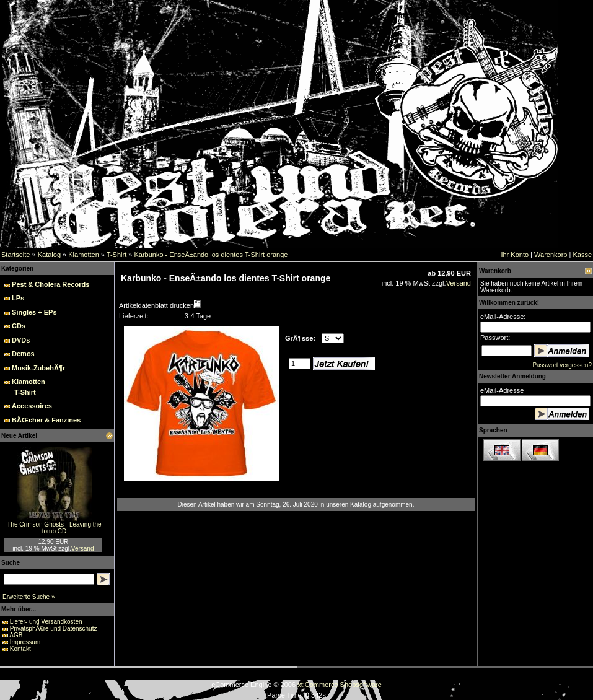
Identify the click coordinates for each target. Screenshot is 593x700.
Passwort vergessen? (562, 365)
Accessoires (32, 406)
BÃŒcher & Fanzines (46, 420)
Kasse (582, 255)
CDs (19, 326)
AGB (16, 635)
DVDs (21, 340)
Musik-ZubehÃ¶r (38, 368)
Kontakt (20, 649)
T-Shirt (116, 255)
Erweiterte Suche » (29, 597)
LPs (18, 298)
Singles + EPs (34, 312)
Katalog (49, 255)
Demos (23, 354)
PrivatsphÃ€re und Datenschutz (54, 628)
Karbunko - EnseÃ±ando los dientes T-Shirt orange (211, 255)
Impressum (25, 642)
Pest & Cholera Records (51, 284)
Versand (83, 549)
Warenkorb (551, 255)
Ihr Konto (515, 255)
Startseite (15, 255)
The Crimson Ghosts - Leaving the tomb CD (54, 528)
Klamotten (84, 255)
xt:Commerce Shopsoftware (340, 685)
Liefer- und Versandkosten (46, 622)
